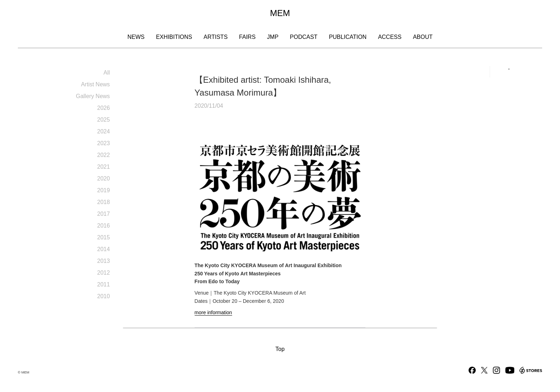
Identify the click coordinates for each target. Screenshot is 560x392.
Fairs (247, 37)
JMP (273, 37)
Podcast (304, 37)
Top (280, 349)
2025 (104, 120)
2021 (104, 167)
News (136, 37)
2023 (104, 143)
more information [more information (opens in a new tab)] (213, 312)
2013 (104, 261)
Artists (216, 37)
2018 (104, 202)
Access (390, 37)
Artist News (96, 84)
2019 (104, 190)
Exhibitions (174, 37)
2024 (104, 131)
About (423, 37)
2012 (104, 273)
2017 (104, 214)
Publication (348, 37)
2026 (104, 108)
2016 (104, 226)
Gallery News (93, 96)
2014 (104, 249)
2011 (104, 284)
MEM (280, 13)
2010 (104, 296)
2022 (104, 155)
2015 (104, 237)
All (107, 73)
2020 (104, 179)
